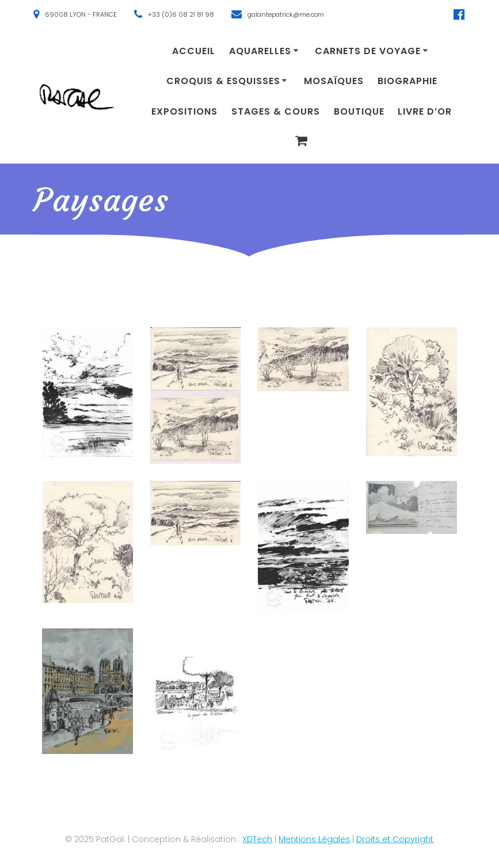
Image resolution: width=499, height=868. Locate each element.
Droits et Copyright (395, 839)
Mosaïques (334, 81)
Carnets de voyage (368, 51)
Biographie (407, 81)
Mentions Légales (314, 839)
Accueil (194, 51)
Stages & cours (276, 111)
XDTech (257, 839)
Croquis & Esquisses (223, 81)
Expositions (184, 111)
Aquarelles (260, 51)
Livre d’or (425, 111)
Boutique (359, 111)
